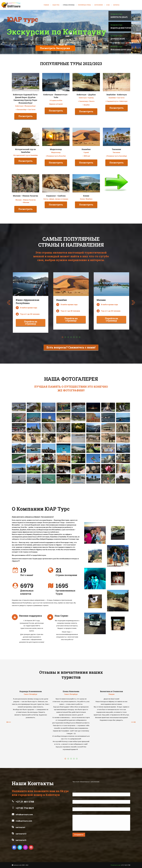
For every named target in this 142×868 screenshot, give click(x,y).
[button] (62, 337)
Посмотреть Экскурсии (55, 48)
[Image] (26, 82)
